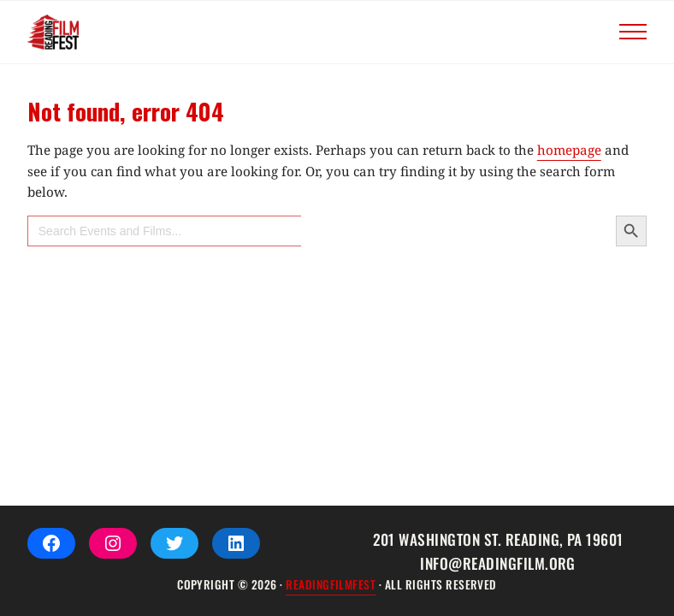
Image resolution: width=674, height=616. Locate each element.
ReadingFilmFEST (331, 584)
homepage (569, 150)
